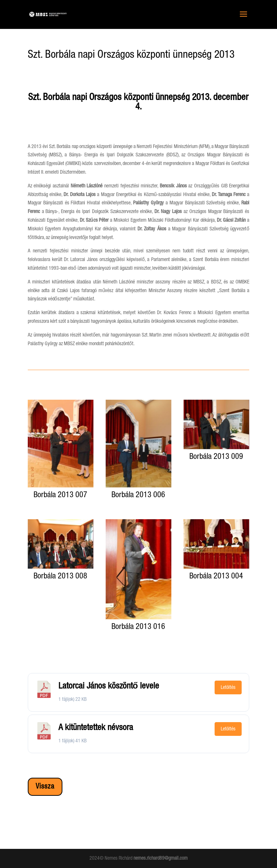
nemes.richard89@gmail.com (161, 858)
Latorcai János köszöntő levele (109, 686)
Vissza (45, 787)
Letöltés (228, 687)
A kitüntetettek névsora (96, 728)
